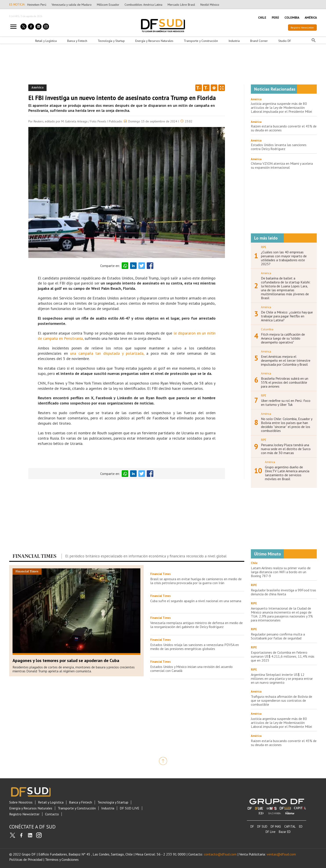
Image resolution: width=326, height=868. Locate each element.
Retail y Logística (46, 41)
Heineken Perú (37, 5)
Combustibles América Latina (143, 5)
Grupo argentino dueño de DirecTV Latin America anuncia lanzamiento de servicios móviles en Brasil (287, 473)
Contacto (52, 814)
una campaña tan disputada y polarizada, (107, 353)
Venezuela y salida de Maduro (72, 5)
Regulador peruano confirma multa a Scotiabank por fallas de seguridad (278, 636)
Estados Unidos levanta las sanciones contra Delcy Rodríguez (279, 147)
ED (301, 826)
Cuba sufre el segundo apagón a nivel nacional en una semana (196, 601)
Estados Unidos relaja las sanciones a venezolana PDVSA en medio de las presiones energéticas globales (195, 647)
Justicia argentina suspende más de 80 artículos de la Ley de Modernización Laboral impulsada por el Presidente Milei (281, 107)
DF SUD (262, 826)
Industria (234, 41)
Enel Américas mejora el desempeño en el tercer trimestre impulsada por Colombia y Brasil (286, 360)
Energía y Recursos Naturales (154, 41)
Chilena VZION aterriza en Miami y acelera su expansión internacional (282, 165)
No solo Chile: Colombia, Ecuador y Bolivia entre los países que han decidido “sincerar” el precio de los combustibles (287, 425)
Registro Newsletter (302, 28)
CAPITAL (290, 826)
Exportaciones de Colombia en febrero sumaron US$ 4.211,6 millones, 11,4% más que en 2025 (283, 656)
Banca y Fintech (77, 41)
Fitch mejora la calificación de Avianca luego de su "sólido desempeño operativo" (283, 338)
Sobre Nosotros (21, 802)
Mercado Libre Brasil (181, 5)
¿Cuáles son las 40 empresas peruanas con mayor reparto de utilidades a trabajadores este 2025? (284, 258)
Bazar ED (285, 832)
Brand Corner (259, 41)
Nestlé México (210, 5)
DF (252, 826)
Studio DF (285, 41)
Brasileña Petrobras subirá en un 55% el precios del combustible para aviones (285, 382)
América (256, 99)
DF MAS (276, 826)
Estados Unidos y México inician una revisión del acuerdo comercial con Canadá (191, 669)
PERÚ (275, 18)
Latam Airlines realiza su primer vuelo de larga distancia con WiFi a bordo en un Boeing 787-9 (281, 572)
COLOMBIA (292, 18)
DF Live (271, 832)
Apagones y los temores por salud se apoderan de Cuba (66, 660)
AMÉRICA (311, 18)
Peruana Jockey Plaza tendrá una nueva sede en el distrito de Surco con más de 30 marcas (286, 449)
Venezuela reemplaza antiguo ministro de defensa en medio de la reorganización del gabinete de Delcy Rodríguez (197, 625)
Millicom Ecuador (108, 5)
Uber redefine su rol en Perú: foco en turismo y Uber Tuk (286, 403)
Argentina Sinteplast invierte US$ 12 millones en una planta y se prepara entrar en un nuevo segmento (282, 678)
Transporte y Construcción (201, 41)
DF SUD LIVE (129, 808)
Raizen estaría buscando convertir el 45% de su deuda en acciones (284, 128)
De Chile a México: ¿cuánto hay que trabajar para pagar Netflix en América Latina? (287, 316)
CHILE (262, 18)
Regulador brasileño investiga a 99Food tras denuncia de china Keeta (283, 592)
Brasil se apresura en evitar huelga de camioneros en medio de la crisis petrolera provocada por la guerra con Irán (196, 581)
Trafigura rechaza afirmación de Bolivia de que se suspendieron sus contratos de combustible (282, 700)
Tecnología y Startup (111, 41)
